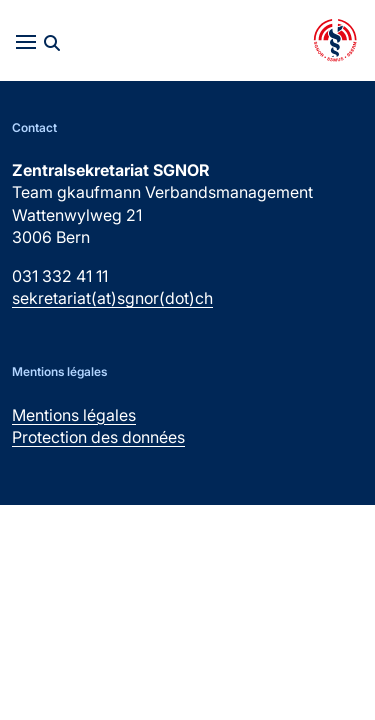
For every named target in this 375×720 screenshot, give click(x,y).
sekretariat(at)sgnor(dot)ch (112, 298)
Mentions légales (74, 415)
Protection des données (98, 437)
